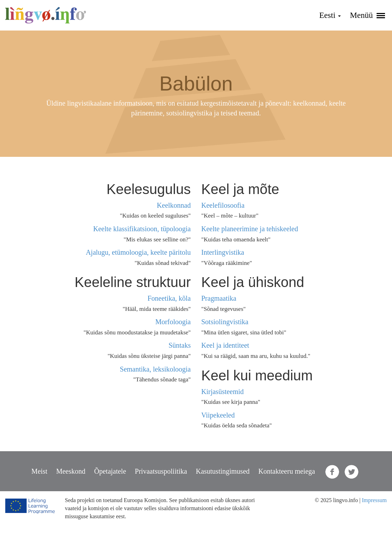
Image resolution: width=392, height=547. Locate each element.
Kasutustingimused (222, 471)
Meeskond (71, 471)
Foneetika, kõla (169, 298)
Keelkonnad (174, 205)
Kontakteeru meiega (287, 471)
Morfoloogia (173, 322)
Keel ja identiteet (225, 345)
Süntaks (180, 345)
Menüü (367, 15)
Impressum (374, 500)
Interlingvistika (223, 252)
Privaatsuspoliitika (161, 471)
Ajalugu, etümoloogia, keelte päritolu (138, 252)
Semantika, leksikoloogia (155, 369)
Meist (40, 471)
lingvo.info (46, 15)
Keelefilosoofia (223, 205)
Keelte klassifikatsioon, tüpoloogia (142, 229)
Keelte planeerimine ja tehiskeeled (250, 229)
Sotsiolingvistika (225, 322)
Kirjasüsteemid (222, 392)
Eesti (330, 15)
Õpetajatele (110, 471)
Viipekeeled (218, 415)
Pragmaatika (219, 298)
